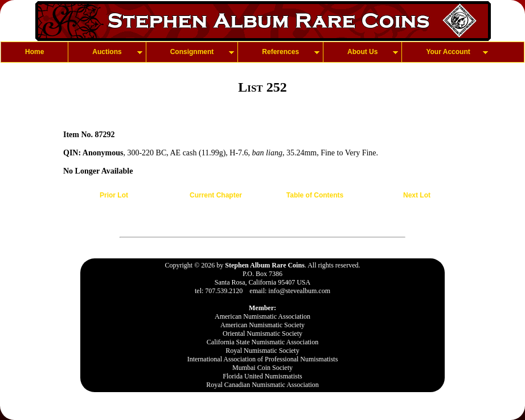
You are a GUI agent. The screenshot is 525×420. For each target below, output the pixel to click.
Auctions (107, 52)
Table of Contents (315, 195)
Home (34, 52)
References (280, 52)
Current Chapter (216, 195)
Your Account (448, 52)
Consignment (192, 52)
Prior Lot (114, 195)
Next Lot (417, 195)
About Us (362, 52)
